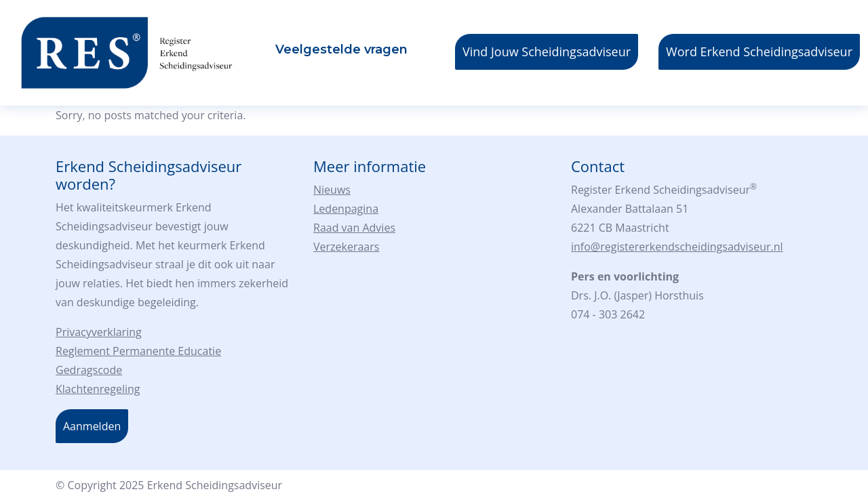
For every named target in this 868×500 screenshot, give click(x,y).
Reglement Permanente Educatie (138, 351)
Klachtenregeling (98, 389)
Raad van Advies (354, 228)
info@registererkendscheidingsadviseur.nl (677, 247)
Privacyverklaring (99, 332)
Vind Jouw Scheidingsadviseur (547, 51)
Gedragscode (89, 370)
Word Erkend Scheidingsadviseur (759, 51)
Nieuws (332, 190)
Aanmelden (92, 426)
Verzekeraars (346, 247)
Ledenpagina (346, 209)
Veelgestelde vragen (341, 49)
